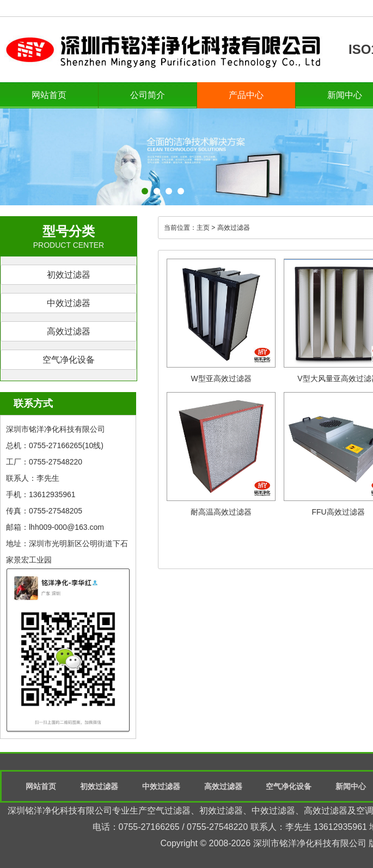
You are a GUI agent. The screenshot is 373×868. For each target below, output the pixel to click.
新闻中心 (351, 786)
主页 (203, 228)
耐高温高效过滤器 (221, 512)
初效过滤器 (69, 275)
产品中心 (246, 95)
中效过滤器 (69, 303)
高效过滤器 (69, 331)
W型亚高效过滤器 (221, 378)
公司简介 (148, 95)
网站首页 (49, 95)
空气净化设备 (69, 360)
